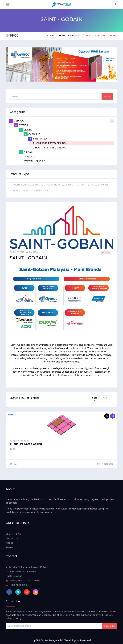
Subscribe (110, 626)
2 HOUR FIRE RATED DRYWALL (93, 185)
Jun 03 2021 (17, 252)
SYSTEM (21, 125)
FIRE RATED (38, 139)
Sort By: (95, 399)
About (9, 543)
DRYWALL (27, 152)
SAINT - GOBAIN (56, 36)
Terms (9, 547)
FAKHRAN (33, 252)
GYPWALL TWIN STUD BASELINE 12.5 (30, 190)
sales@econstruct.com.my (23, 581)
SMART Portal (14, 534)
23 (12, 449)
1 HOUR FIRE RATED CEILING (49, 143)
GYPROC (75, 36)
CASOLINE (32, 134)
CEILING (26, 130)
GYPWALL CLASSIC (34, 161)
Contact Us (12, 538)
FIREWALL (29, 157)
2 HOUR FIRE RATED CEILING (50, 148)
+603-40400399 (16, 585)
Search (107, 97)
